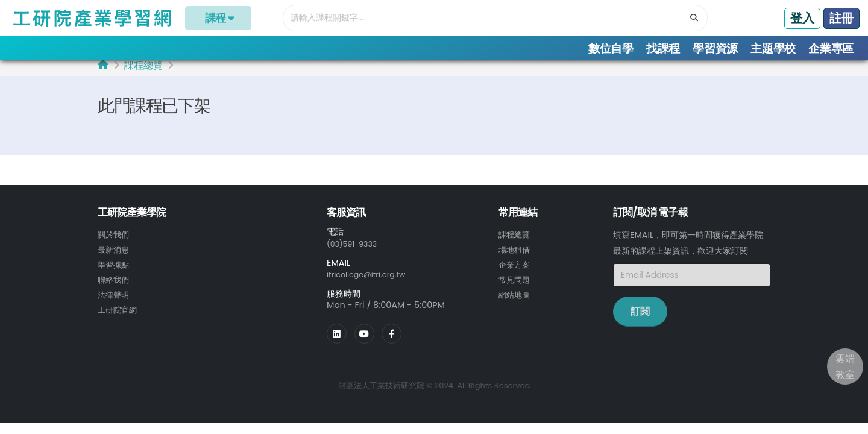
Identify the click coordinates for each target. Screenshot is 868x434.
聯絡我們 (115, 285)
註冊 (841, 18)
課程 (219, 18)
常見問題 (515, 285)
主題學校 (773, 49)
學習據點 (115, 271)
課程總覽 (143, 73)
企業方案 (515, 271)
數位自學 (611, 49)
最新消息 (115, 256)
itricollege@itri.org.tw (372, 281)
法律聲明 (115, 300)
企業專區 (831, 49)
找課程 (663, 49)
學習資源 (715, 49)
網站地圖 (515, 300)
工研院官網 (119, 314)
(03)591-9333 (356, 250)
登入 (802, 18)
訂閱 (640, 319)
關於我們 (115, 242)
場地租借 (515, 256)
